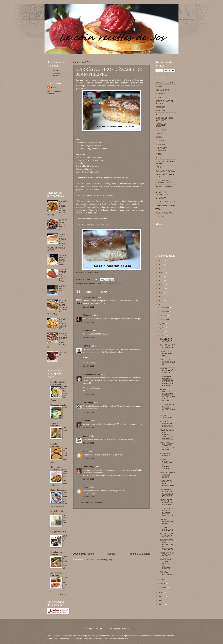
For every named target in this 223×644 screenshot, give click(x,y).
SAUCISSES (161, 198)
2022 (161, 264)
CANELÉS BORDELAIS (166, 529)
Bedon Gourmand (58, 490)
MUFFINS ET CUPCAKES (161, 149)
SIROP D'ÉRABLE (116, 283)
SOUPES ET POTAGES (165, 202)
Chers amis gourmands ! (65, 562)
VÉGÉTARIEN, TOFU (164, 213)
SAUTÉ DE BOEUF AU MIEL (166, 354)
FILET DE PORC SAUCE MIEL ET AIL (63, 225)
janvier (164, 587)
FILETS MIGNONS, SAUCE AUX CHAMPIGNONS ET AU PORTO (168, 395)
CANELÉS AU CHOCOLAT (166, 340)
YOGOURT (160, 216)
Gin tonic (65, 429)
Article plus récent (84, 554)
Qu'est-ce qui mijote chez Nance (58, 468)
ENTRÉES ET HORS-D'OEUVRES (165, 119)
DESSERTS (102, 283)
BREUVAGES (161, 94)
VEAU (158, 209)
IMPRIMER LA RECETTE (87, 273)
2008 (161, 600)
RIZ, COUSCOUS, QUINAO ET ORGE (164, 181)
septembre (165, 320)
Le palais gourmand (92, 374)
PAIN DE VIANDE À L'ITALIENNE (167, 346)
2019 (161, 276)
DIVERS (159, 114)
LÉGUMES (160, 141)
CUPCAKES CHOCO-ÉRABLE (167, 362)
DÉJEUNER (160, 107)
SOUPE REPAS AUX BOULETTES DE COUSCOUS (167, 544)
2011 (161, 304)
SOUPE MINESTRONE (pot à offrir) (63, 260)
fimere (86, 487)
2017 (161, 280)
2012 (161, 300)
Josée (85, 451)
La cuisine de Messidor (56, 553)
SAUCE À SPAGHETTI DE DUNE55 (166, 424)
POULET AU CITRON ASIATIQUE (63, 324)
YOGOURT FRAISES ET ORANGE (167, 521)
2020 (161, 272)
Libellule (87, 421)
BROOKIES (65, 538)
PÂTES (158, 154)
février (163, 583)
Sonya (86, 436)
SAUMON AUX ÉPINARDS (166, 455)
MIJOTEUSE (161, 144)
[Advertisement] (100, 55)
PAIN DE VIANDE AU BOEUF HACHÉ (167, 475)
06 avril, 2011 (88, 307)
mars (163, 579)
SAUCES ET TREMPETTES (162, 193)
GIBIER (159, 137)
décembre (165, 308)
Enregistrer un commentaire (91, 502)
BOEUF (159, 86)
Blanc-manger (89, 467)
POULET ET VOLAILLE (165, 171)
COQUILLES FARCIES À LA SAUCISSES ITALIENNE (167, 493)
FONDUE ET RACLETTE (161, 125)
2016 (161, 284)
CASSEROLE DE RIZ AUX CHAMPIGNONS (168, 408)
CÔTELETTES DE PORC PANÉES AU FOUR (168, 370)
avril (162, 335)
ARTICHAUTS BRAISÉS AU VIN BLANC (167, 502)
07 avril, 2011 (88, 497)
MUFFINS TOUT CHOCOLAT (167, 535)
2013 (161, 296)
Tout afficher (64, 595)
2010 (161, 592)
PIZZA (158, 158)
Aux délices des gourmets (57, 574)
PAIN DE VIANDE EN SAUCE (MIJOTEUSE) (63, 275)
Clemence (87, 315)
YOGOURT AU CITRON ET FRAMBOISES (167, 483)
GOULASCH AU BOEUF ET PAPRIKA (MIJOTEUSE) (167, 512)
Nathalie (86, 346)
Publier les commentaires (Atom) (98, 560)
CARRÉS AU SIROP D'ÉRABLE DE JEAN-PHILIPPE (167, 564)
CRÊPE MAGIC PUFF (62, 288)
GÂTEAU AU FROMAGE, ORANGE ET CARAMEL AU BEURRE (167, 381)
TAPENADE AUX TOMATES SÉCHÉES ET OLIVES (167, 446)
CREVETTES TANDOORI (166, 416)
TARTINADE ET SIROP (165, 205)
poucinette (88, 331)
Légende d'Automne (55, 424)
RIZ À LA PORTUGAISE (167, 573)
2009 (161, 596)
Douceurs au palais (59, 405)
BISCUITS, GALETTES (165, 83)
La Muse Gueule (90, 297)
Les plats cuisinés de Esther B (58, 383)
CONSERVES (161, 97)
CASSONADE (90, 283)
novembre (165, 312)
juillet (163, 324)
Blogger (133, 629)
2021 (161, 268)
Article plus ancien (139, 554)
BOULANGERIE (162, 90)
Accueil (111, 554)
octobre (164, 316)
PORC (158, 167)
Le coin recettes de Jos (56, 73)
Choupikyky (88, 403)
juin (162, 328)
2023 (161, 260)
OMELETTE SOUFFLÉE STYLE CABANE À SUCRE (166, 464)
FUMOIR (159, 133)
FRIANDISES (161, 130)
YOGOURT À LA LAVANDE (167, 554)
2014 (161, 292)
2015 (161, 288)
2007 (161, 604)
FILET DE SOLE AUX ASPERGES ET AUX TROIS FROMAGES (168, 434)
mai (162, 332)
